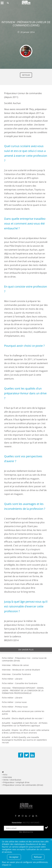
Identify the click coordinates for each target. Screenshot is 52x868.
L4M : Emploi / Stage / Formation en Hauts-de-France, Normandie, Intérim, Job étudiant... (26, 3)
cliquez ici (7, 865)
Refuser (38, 857)
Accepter (14, 857)
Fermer (51, 840)
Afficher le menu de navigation (2, 3)
